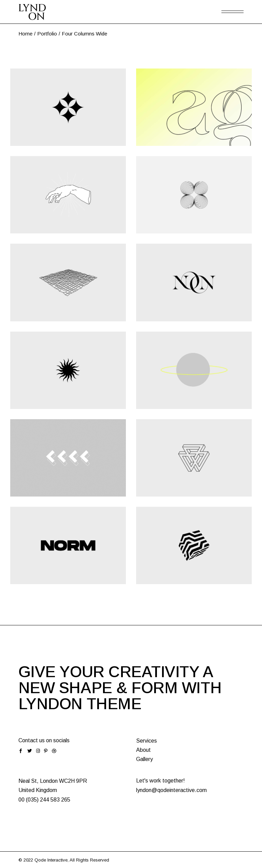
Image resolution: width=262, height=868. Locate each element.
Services (147, 741)
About (143, 750)
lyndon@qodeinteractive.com (171, 790)
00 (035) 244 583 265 (44, 800)
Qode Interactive (51, 860)
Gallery (144, 759)
